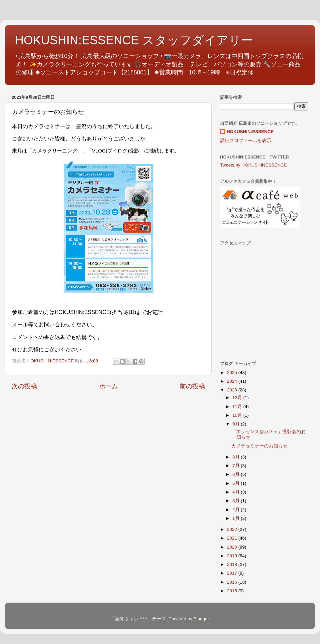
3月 (236, 501)
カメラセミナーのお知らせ (259, 446)
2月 (236, 510)
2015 (233, 591)
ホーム (108, 386)
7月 (236, 466)
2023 (233, 390)
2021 (233, 538)
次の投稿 (24, 386)
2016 (233, 582)
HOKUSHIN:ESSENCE (250, 132)
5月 (236, 483)
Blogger (201, 619)
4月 (236, 492)
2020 (233, 547)
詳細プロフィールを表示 (246, 141)
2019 (233, 556)
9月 (236, 424)
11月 (238, 407)
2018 (233, 564)
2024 (233, 381)
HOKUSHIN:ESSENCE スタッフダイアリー (134, 40)
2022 (233, 529)
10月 (238, 415)
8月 (236, 457)
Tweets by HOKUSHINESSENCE (253, 165)
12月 (238, 398)
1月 (236, 518)
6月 (236, 474)
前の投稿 (192, 386)
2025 (233, 373)
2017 (233, 573)
